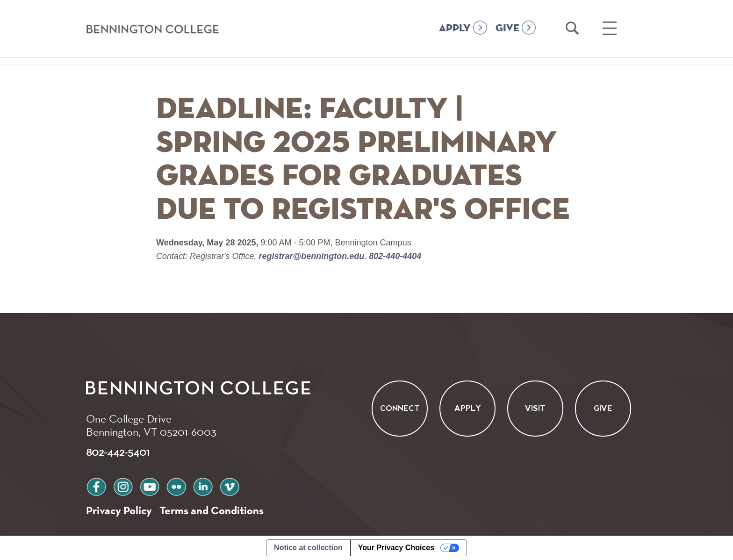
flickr (176, 485)
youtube (150, 485)
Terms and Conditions (212, 510)
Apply (468, 409)
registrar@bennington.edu (312, 256)
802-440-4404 (394, 256)
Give (603, 409)
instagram (123, 485)
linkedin (203, 485)
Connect (400, 409)
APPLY (455, 29)
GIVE (507, 29)
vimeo (230, 485)
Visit (535, 409)
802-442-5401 (118, 452)
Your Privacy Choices (396, 548)
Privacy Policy (119, 510)
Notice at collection (308, 548)
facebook (96, 485)
